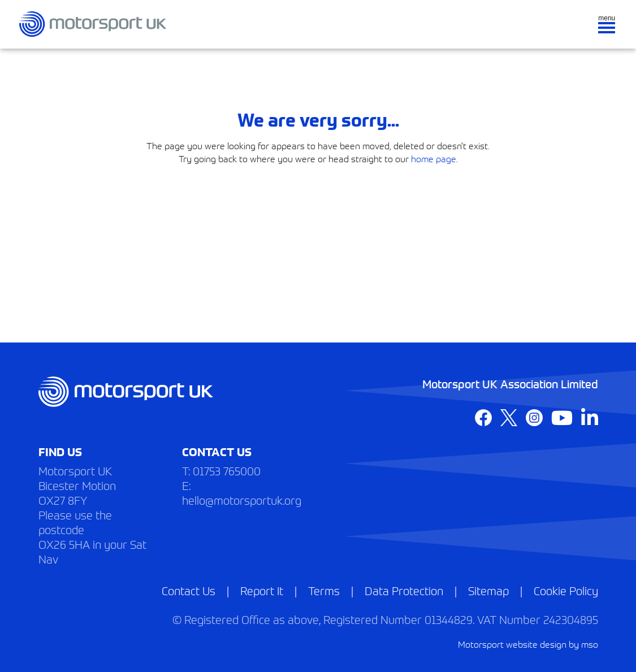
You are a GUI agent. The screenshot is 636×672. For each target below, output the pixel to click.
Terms (324, 590)
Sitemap (488, 590)
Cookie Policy (566, 590)
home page (434, 158)
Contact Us (189, 590)
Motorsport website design (512, 644)
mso (590, 644)
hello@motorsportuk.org (242, 500)
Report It (262, 590)
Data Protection (404, 590)
